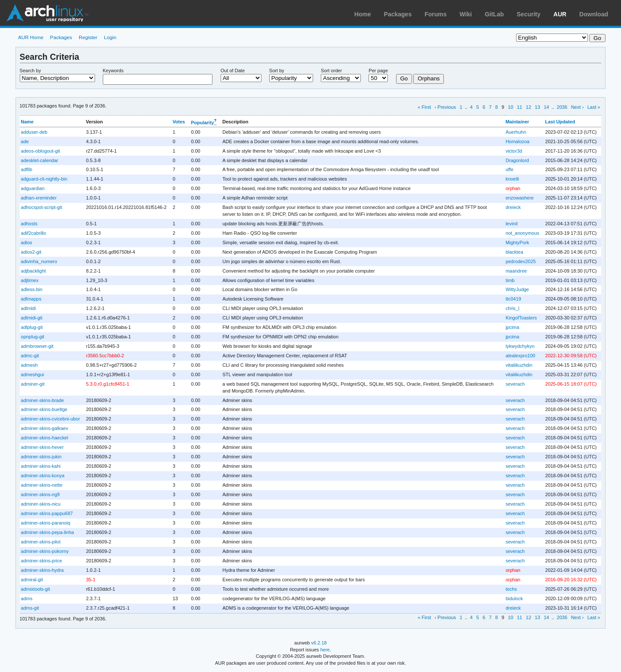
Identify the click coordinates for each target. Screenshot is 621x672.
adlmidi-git (32, 318)
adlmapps (31, 299)
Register (88, 37)
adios (27, 242)
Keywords (113, 71)
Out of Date (233, 71)
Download (594, 14)
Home (363, 14)
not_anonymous (523, 233)
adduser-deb (34, 132)
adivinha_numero (39, 261)
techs (511, 589)
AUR (560, 14)
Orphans (429, 78)
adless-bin (32, 289)
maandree (516, 271)
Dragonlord (517, 160)
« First (424, 107)
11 (520, 107)
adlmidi (29, 308)
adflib (27, 169)
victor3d (514, 151)
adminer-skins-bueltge (44, 409)
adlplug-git (32, 327)
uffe (510, 169)
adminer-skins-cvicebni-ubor (51, 419)
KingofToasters (521, 318)
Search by (31, 71)
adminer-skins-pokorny (45, 551)
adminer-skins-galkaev (45, 428)
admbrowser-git (37, 346)
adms (27, 598)
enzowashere (520, 198)
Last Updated (560, 122)
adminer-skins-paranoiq (46, 523)
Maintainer (517, 122)
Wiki (466, 14)
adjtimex (30, 280)
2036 (562, 107)
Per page (378, 71)
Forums (435, 14)
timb (510, 280)
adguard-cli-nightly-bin (44, 179)
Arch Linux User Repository (47, 13)
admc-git (30, 356)
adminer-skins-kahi (41, 466)
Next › (577, 107)
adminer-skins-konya (43, 476)
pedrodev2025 (521, 261)
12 (529, 107)
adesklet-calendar (40, 160)
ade (25, 141)
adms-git (30, 608)
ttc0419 (513, 299)
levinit (512, 224)
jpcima (513, 327)
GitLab (494, 14)
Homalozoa (518, 141)
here (325, 650)
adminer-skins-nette (42, 485)
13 (538, 107)
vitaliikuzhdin (519, 365)
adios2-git (31, 252)
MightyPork (518, 242)
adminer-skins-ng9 (40, 494)
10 (510, 107)
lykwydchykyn (520, 346)
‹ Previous (446, 107)
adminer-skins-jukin (42, 457)
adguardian (33, 188)
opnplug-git (33, 337)
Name (27, 122)
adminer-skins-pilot (41, 542)
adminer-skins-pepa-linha (48, 532)
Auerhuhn (516, 132)
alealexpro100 (521, 356)
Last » (594, 107)
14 (546, 107)
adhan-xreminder (39, 198)
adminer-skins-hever (43, 447)
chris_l (513, 308)
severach (515, 384)
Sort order (331, 71)
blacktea (515, 252)
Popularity (203, 122)
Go (404, 78)
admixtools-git (36, 589)
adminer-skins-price (42, 561)
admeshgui (33, 374)
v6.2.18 (319, 643)
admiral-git (32, 580)
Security (529, 14)
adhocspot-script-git (42, 207)
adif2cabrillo (34, 233)
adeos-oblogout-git (41, 151)
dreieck (513, 207)
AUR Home (31, 37)
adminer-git (33, 384)
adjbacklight (34, 271)
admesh (29, 365)
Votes (179, 122)
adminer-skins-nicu (41, 504)
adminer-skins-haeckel (45, 438)
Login (110, 37)
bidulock (514, 598)
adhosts (29, 224)
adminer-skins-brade (43, 400)
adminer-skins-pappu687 (47, 513)
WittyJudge (517, 289)
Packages (398, 14)
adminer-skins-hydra (43, 570)
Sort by (277, 71)
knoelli (512, 179)
